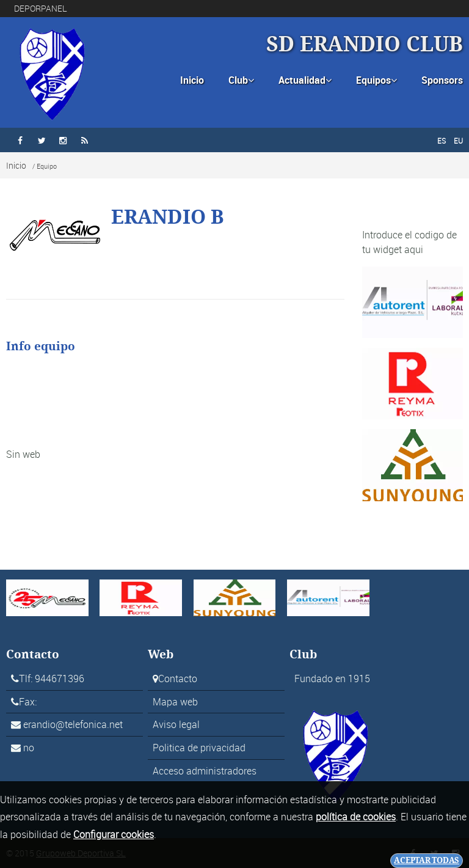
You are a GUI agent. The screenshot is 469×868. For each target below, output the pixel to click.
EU (458, 141)
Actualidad (305, 80)
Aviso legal (176, 724)
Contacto (178, 679)
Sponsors (442, 80)
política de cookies (356, 817)
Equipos (376, 80)
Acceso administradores (205, 771)
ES (442, 141)
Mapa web (175, 702)
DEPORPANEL (41, 8)
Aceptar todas (427, 860)
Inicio (192, 80)
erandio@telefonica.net (73, 724)
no (29, 748)
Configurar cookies (114, 834)
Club (241, 80)
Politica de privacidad (199, 748)
